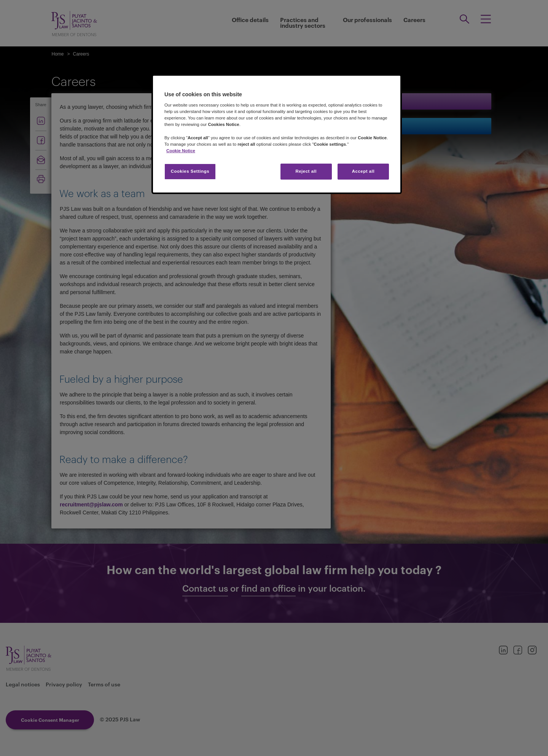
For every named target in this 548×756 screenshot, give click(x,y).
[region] (277, 134)
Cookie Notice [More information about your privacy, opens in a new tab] (181, 151)
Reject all (306, 171)
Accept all (363, 171)
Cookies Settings (190, 171)
